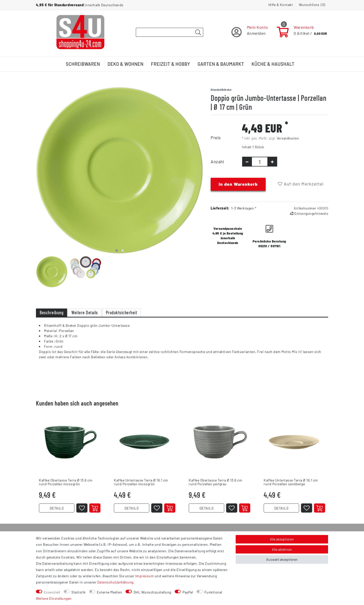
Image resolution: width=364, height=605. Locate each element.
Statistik (79, 592)
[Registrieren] (250, 32)
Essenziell (52, 592)
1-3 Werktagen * (244, 208)
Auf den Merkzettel (301, 184)
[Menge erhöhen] (272, 162)
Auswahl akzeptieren (282, 559)
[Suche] (198, 32)
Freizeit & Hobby (171, 64)
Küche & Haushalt (273, 64)
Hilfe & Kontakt (281, 5)
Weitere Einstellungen (54, 598)
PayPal (188, 592)
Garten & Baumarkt (221, 64)
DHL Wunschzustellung (152, 592)
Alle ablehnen (282, 549)
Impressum (145, 576)
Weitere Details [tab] (85, 312)
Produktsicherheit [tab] (122, 312)
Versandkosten (288, 138)
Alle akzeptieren (282, 539)
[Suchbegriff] (170, 32)
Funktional (213, 592)
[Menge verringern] (247, 162)
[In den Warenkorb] (95, 508)
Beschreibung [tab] (52, 312)
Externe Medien (109, 592)
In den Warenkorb (238, 184)
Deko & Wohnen (126, 64)
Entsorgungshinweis (309, 213)
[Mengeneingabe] (260, 162)
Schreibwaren (83, 64)
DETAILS (57, 508)
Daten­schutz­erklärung (115, 582)
